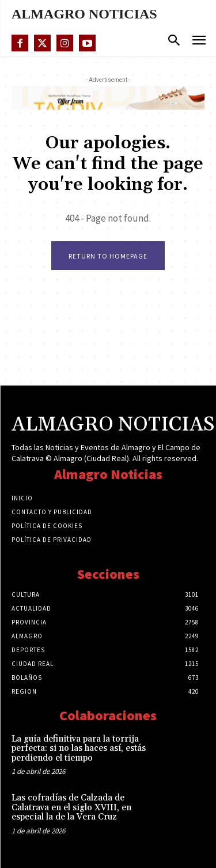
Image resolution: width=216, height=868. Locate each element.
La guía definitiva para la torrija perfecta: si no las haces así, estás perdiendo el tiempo (79, 749)
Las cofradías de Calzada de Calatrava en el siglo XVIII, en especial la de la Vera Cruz (71, 807)
